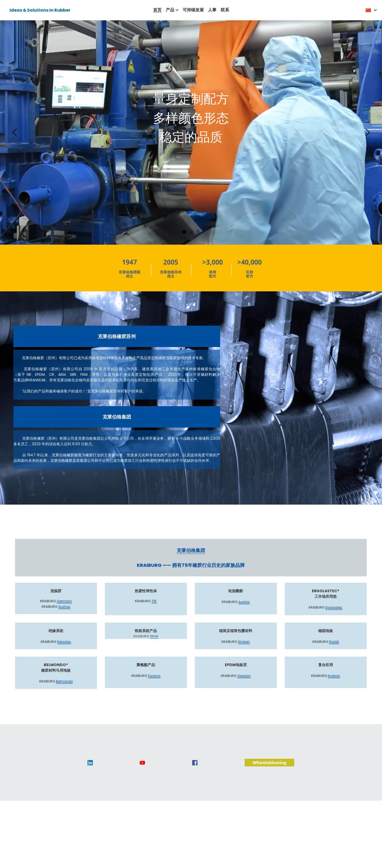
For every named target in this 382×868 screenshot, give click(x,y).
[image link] (90, 768)
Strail (154, 642)
